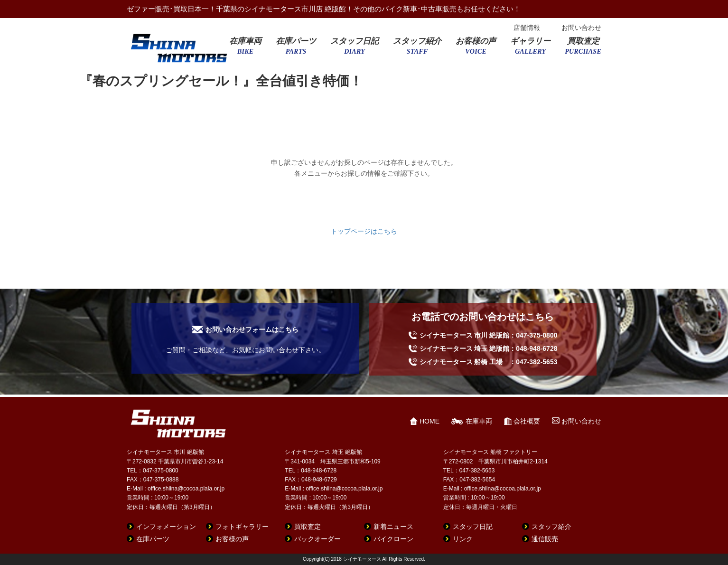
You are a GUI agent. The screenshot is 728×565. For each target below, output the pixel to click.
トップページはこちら (364, 231)
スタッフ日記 (355, 49)
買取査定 (583, 49)
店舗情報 (527, 28)
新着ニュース (393, 527)
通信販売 (545, 539)
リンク (463, 539)
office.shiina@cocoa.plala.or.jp (186, 489)
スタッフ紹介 (417, 49)
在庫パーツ (296, 49)
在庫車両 (245, 49)
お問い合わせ (581, 28)
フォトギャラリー (242, 527)
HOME (429, 421)
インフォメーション (166, 527)
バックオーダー (317, 539)
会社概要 (527, 421)
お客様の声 (476, 49)
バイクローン (393, 539)
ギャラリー (530, 49)
